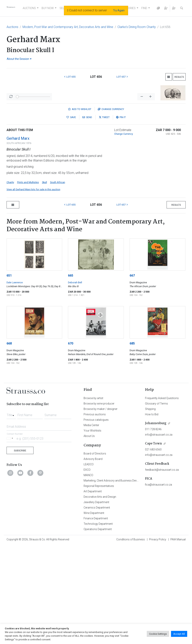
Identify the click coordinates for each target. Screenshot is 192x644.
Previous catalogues (96, 519)
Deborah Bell (75, 381)
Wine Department (94, 612)
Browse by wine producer (99, 502)
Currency (111, 208)
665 (71, 374)
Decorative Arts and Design (100, 596)
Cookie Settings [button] (158, 634)
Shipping (150, 508)
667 (132, 374)
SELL (62, 8)
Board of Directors (95, 552)
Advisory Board (93, 558)
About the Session (19, 59)
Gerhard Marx (18, 237)
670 (71, 442)
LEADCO (89, 563)
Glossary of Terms (156, 502)
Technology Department (98, 623)
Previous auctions (95, 513)
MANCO (88, 574)
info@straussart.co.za (159, 533)
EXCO (87, 569)
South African (58, 281)
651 (9, 374)
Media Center (91, 524)
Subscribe (20, 549)
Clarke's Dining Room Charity (137, 27)
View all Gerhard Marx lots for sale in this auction (33, 288)
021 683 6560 (153, 548)
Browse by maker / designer (101, 508)
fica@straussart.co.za (158, 583)
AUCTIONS (29, 8)
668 (9, 442)
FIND (144, 8)
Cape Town (153, 542)
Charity (10, 281)
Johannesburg (156, 522)
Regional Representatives (99, 585)
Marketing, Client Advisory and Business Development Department (123, 579)
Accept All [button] (179, 634)
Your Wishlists (92, 529)
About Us (89, 535)
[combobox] (11, 513)
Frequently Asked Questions (162, 497)
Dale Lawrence (15, 381)
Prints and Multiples (28, 281)
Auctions (12, 27)
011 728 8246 (153, 528)
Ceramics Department (97, 606)
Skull (44, 281)
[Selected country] (10, 537)
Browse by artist (93, 497)
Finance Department (96, 617)
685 (132, 442)
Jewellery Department (96, 601)
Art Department (93, 590)
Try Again (119, 10)
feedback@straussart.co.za (162, 569)
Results (179, 77)
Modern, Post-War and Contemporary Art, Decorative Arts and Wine (68, 27)
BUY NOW (48, 8)
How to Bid (152, 513)
